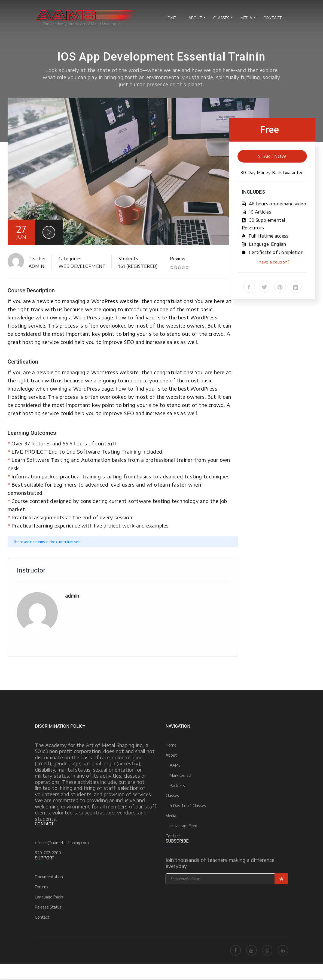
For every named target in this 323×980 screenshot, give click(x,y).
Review (178, 259)
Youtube (251, 950)
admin (37, 266)
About (195, 18)
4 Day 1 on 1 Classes (188, 806)
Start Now (272, 156)
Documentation (49, 877)
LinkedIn (283, 950)
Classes (221, 18)
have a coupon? (274, 262)
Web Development (82, 266)
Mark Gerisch (181, 775)
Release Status (48, 907)
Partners (177, 785)
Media (246, 18)
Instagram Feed (183, 826)
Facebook (236, 950)
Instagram (267, 950)
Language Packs (49, 897)
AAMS (175, 765)
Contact (273, 18)
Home (170, 18)
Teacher (37, 259)
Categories (70, 259)
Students (128, 259)
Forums (42, 887)
